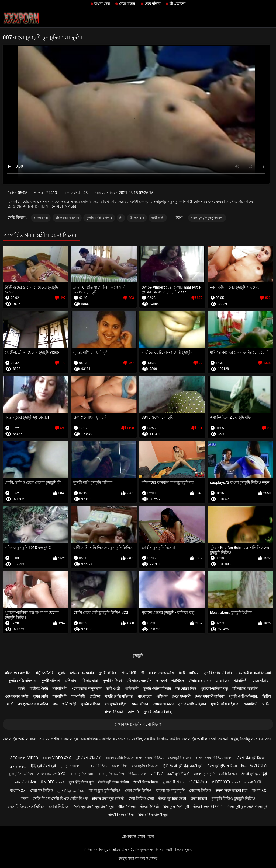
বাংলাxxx (18, 790)
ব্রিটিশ (267, 696)
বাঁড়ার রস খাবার (200, 681)
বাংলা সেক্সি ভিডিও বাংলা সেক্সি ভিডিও (135, 758)
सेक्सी (25, 799)
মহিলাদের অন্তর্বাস (67, 218)
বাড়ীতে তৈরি (44, 673)
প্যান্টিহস (178, 681)
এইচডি (194, 673)
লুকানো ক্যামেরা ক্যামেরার (76, 673)
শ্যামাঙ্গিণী (129, 673)
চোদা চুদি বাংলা (81, 774)
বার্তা (22, 689)
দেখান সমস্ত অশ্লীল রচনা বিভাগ (138, 724)
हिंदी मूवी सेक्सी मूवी (43, 766)
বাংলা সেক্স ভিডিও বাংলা (214, 758)
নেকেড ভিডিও (96, 766)
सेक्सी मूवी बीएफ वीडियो (113, 782)
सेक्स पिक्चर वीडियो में (208, 807)
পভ (55, 704)
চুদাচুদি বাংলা (70, 766)
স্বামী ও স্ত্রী (158, 218)
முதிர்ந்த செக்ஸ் (71, 790)
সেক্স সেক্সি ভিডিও (138, 790)
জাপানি (133, 712)
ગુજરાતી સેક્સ (174, 782)
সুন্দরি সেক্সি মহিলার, (22, 681)
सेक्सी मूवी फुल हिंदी (254, 774)
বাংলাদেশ (145, 696)
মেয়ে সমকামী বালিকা (210, 696)
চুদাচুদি (138, 656)
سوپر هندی (18, 766)
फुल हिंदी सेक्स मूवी (81, 782)
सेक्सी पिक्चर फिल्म (146, 782)
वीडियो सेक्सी (127, 807)
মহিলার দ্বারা (89, 681)
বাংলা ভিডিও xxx (51, 774)
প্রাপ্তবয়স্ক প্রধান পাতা (138, 836)
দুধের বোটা (40, 696)
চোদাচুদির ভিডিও (145, 766)
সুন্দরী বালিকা (108, 673)
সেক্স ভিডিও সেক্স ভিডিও (26, 807)
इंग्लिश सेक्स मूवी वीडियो (108, 799)
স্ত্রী (121, 218)
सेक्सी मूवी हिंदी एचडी (172, 799)
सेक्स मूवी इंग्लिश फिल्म (222, 766)
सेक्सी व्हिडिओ (149, 807)
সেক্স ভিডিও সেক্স (141, 799)
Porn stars (163, 704)
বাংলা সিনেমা (114, 712)
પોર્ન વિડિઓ (198, 782)
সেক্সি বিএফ (228, 774)
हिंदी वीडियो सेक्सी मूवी (153, 815)
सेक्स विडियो (199, 799)
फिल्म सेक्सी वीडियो (254, 766)
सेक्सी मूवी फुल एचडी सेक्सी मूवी (248, 807)
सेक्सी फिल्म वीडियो (121, 815)
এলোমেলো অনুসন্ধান (86, 689)
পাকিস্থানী (132, 689)
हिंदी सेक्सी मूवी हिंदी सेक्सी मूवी (183, 766)
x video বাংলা (52, 782)
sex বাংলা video (24, 758)
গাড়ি (266, 704)
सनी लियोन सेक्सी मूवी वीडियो (170, 774)
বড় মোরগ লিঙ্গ (186, 689)
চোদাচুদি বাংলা (179, 758)
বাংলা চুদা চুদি (204, 774)
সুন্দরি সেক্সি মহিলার (99, 218)
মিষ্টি (182, 673)
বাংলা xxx (253, 782)
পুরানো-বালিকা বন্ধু (214, 689)
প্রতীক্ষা (95, 696)
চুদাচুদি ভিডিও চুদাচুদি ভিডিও (233, 799)
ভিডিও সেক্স (137, 774)
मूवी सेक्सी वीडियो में (88, 758)
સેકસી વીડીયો (25, 782)
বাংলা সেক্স (102, 4)
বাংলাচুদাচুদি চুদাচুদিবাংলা (207, 218)
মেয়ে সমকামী (181, 696)
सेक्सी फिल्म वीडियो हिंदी (231, 790)
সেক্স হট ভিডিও (42, 790)
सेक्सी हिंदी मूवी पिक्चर (251, 758)
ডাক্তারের (223, 681)
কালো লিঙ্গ (119, 766)
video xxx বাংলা (226, 782)
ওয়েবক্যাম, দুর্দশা (17, 696)
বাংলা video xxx (57, 758)
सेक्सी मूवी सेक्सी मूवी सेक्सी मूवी (93, 807)
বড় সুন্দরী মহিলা (116, 704)
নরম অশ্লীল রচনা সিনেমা (254, 673)
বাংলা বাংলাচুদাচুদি (170, 790)
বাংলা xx (259, 790)
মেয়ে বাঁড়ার (127, 4)
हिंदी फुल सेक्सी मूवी (176, 807)
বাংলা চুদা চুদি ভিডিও (105, 790)
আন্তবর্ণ (162, 681)
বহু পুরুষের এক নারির (33, 704)
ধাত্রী (10, 704)
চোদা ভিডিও (58, 807)
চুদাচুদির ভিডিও (21, 774)
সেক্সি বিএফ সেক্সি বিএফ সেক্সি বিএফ (60, 799)
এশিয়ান (70, 681)
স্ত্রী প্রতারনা (177, 4)
